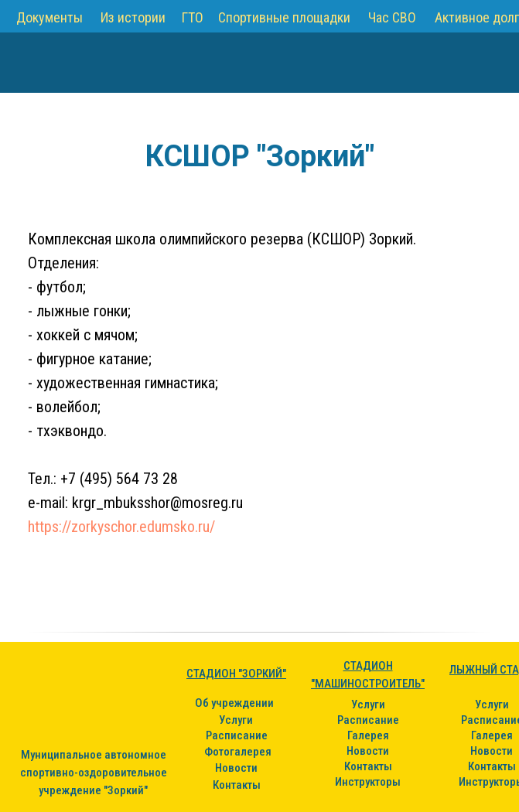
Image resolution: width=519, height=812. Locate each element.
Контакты (237, 785)
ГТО (193, 17)
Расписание (237, 735)
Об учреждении (234, 703)
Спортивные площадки (284, 17)
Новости (236, 768)
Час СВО (392, 17)
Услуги (236, 720)
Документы (50, 17)
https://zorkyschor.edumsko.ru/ (121, 527)
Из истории (133, 17)
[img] (43, 63)
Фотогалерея (238, 752)
